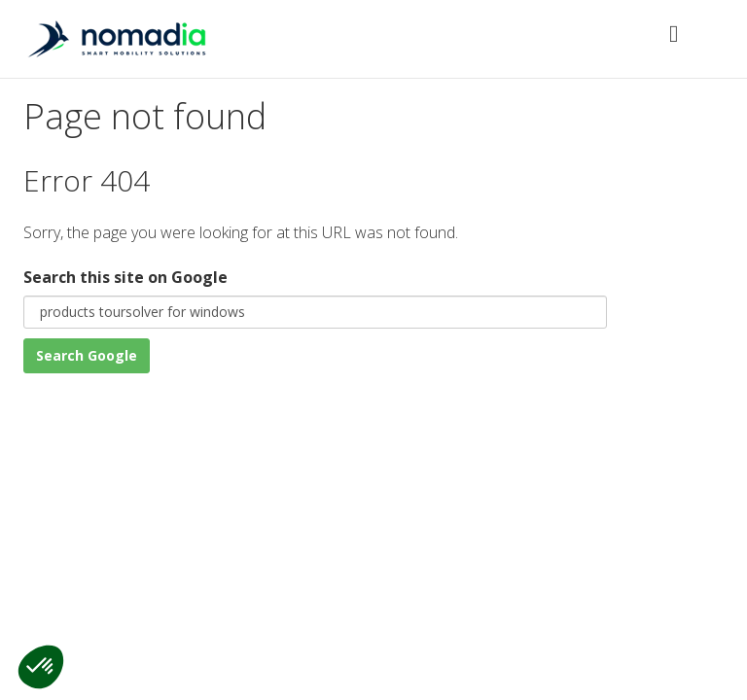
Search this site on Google (125, 277)
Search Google (87, 355)
